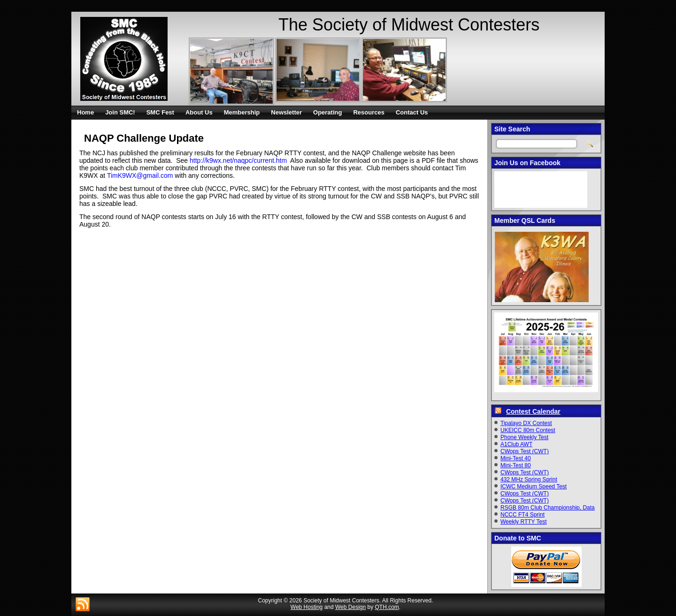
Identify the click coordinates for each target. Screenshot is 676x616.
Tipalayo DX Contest (526, 423)
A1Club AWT (516, 444)
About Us (199, 112)
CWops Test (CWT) (525, 451)
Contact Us (412, 112)
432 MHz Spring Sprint (529, 479)
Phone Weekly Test (524, 437)
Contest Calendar (533, 411)
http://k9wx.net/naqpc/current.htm (238, 160)
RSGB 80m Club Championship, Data (548, 508)
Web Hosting (307, 607)
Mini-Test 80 (516, 465)
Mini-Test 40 (516, 458)
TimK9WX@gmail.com (140, 175)
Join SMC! (120, 112)
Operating (327, 112)
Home (85, 112)
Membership (242, 112)
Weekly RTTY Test (523, 522)
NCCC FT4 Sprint (522, 515)
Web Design (350, 607)
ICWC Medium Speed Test (534, 487)
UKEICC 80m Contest (528, 430)
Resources (369, 112)
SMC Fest (160, 112)
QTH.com (387, 607)
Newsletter (286, 112)
